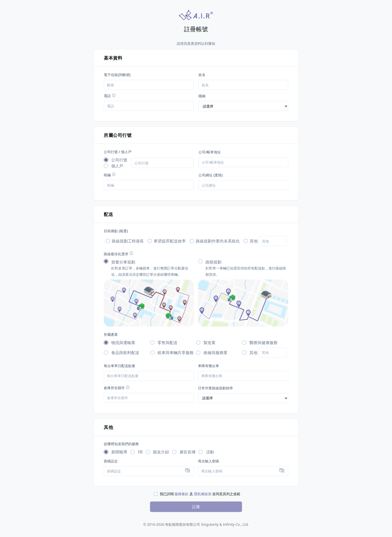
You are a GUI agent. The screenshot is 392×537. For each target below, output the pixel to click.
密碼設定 (111, 461)
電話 (110, 96)
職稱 (202, 96)
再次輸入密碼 (208, 461)
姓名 (202, 75)
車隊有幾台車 (208, 366)
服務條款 (181, 494)
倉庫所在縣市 (117, 388)
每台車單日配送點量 (119, 366)
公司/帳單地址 (210, 152)
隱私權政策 (203, 494)
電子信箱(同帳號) (117, 75)
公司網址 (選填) (210, 175)
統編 (110, 175)
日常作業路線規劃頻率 (215, 388)
